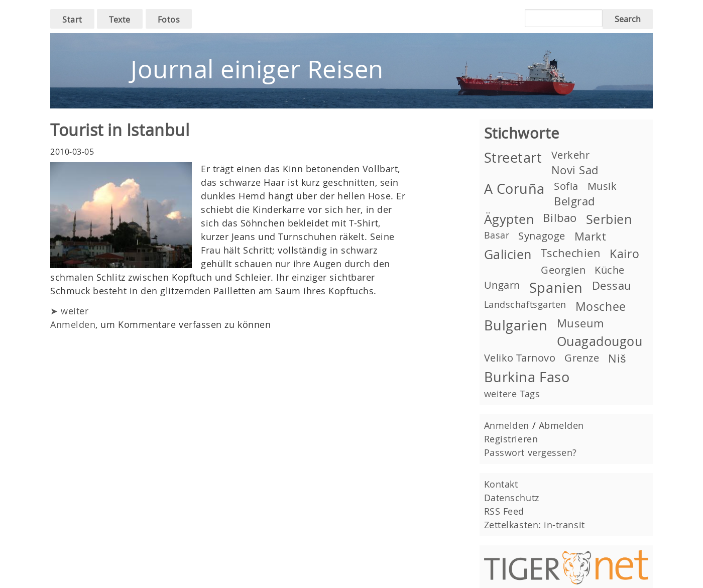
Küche (610, 270)
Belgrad (574, 201)
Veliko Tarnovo (520, 358)
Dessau (612, 285)
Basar (497, 235)
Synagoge (542, 236)
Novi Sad (575, 170)
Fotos (169, 20)
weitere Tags (512, 394)
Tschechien (571, 253)
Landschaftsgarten (525, 304)
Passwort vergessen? (531, 452)
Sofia (566, 186)
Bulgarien (516, 325)
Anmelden (73, 324)
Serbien (609, 219)
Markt (591, 236)
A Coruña (514, 189)
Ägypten (509, 219)
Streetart (513, 158)
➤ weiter (69, 311)
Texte (120, 20)
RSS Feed (504, 511)
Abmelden (561, 425)
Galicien (508, 254)
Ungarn (502, 285)
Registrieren (511, 439)
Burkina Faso (527, 377)
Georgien (563, 270)
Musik (602, 186)
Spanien (556, 288)
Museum (580, 323)
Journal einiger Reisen (257, 69)
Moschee (601, 306)
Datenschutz (512, 498)
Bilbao (560, 218)
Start (72, 20)
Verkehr (571, 155)
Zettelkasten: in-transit (535, 525)
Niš (617, 358)
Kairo (624, 254)
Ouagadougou (600, 341)
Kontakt (501, 484)
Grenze (582, 358)
